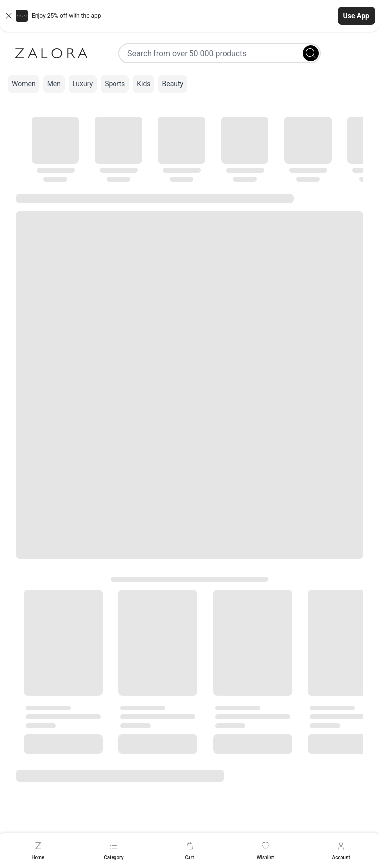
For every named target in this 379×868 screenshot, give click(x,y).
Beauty (173, 84)
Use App (356, 16)
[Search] (311, 53)
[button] (189, 16)
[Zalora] (51, 53)
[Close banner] (9, 16)
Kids (143, 84)
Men (54, 84)
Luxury (83, 84)
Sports (115, 84)
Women (24, 84)
